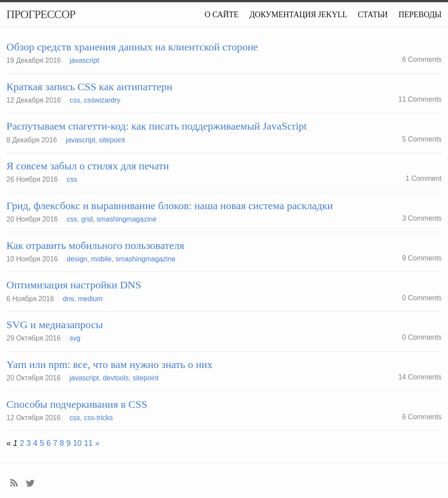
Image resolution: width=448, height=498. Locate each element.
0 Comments (422, 298)
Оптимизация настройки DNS (74, 285)
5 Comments (422, 139)
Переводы (420, 15)
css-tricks (99, 418)
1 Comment (423, 178)
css (75, 100)
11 (88, 443)
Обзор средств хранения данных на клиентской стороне (132, 47)
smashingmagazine (126, 219)
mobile (101, 259)
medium (90, 299)
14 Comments (420, 377)
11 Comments (420, 99)
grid (87, 219)
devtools (116, 378)
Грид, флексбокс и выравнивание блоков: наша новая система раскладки (170, 206)
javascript (85, 60)
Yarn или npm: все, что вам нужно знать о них (110, 364)
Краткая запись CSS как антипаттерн (90, 87)
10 (77, 443)
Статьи (373, 15)
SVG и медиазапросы (55, 325)
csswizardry (102, 100)
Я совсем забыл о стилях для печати (88, 166)
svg (75, 338)
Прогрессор (41, 14)
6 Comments (422, 59)
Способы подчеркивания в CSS (77, 404)
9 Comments (422, 258)
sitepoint (112, 140)
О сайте (222, 15)
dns (68, 299)
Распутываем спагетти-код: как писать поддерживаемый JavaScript (157, 126)
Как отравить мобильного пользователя (96, 245)
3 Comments (422, 218)
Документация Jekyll (298, 15)
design (77, 259)
